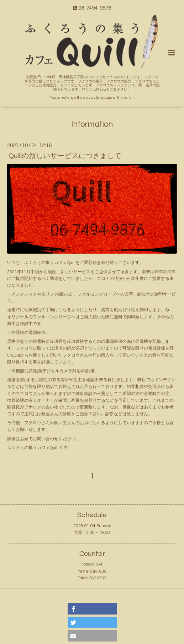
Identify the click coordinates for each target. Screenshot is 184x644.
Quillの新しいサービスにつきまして (65, 156)
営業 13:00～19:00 (92, 533)
